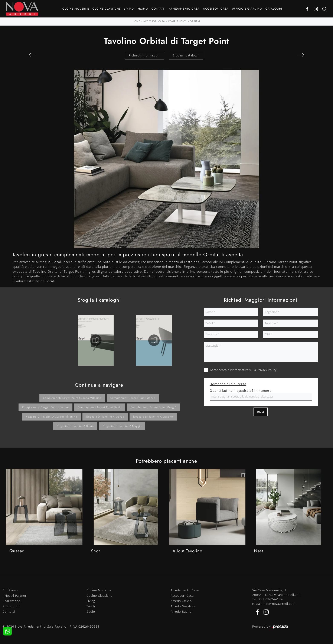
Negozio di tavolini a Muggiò (122, 426)
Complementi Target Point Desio (100, 407)
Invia (261, 412)
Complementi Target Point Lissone (45, 407)
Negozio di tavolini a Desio (75, 426)
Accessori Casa (216, 9)
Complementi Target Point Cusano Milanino (72, 398)
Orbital (195, 21)
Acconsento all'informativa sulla (243, 370)
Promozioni (11, 606)
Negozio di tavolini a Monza (105, 417)
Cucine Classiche (107, 9)
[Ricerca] (324, 9)
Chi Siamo (10, 590)
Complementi (177, 21)
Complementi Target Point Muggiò (154, 407)
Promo (143, 9)
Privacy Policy (267, 370)
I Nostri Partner (14, 596)
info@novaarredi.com (279, 604)
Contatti (158, 9)
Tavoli (91, 606)
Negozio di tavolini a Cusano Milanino (51, 417)
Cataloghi (274, 9)
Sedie (91, 612)
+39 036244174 (271, 599)
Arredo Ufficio (181, 601)
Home (136, 21)
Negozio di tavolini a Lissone (153, 417)
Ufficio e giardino (247, 9)
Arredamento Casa (184, 9)
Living (129, 9)
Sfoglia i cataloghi (186, 55)
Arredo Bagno (181, 612)
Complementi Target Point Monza (133, 398)
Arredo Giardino (183, 606)
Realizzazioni (12, 601)
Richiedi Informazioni (145, 55)
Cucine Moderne (76, 9)
